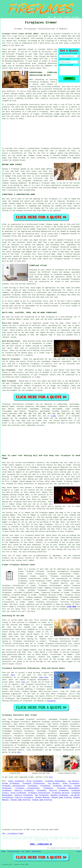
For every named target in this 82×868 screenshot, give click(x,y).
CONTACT (67, 17)
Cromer (53, 416)
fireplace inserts (27, 583)
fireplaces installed (31, 740)
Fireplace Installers (14, 851)
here (13, 675)
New (23, 851)
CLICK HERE (71, 607)
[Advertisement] (41, 134)
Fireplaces (33, 786)
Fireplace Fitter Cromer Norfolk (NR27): (21, 34)
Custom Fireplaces (11, 783)
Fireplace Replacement (55, 781)
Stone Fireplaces (16, 781)
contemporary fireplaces (69, 571)
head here (44, 677)
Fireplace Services (62, 786)
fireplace (66, 34)
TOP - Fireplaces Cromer (13, 834)
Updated (28, 851)
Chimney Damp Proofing (61, 797)
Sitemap (3, 851)
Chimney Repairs (37, 851)
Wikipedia (51, 701)
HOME (49, 17)
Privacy (79, 851)
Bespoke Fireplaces (59, 795)
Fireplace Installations (13, 786)
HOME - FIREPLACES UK (41, 844)
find (10, 719)
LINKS (54, 17)
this (23, 682)
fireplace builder (62, 259)
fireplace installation (64, 750)
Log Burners (74, 781)
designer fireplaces (37, 590)
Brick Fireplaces (35, 781)
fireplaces (11, 56)
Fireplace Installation (34, 783)
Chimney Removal (42, 797)
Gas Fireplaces (42, 795)
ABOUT (60, 17)
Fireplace (6, 404)
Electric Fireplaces (24, 790)
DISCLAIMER (75, 17)
